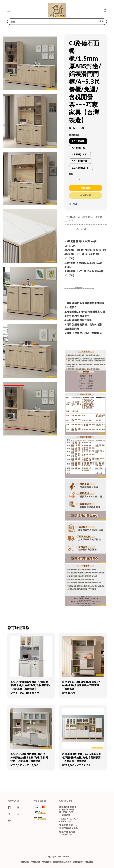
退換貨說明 (78, 862)
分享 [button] (73, 204)
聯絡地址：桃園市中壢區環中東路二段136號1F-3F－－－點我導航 (68, 811)
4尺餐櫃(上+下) (80, 154)
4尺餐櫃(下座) (79, 148)
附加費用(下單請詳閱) (52, 862)
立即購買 (85, 188)
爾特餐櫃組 (74, 135)
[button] (9, 10)
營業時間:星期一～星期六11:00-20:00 (69, 826)
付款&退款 (36, 862)
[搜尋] (102, 22)
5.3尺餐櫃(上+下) (81, 168)
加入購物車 (85, 195)
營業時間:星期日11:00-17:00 (67, 833)
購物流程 (25, 862)
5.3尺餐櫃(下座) (80, 161)
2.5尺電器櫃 (78, 141)
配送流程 (67, 862)
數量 (71, 174)
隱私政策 (89, 862)
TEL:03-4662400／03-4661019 (69, 820)
